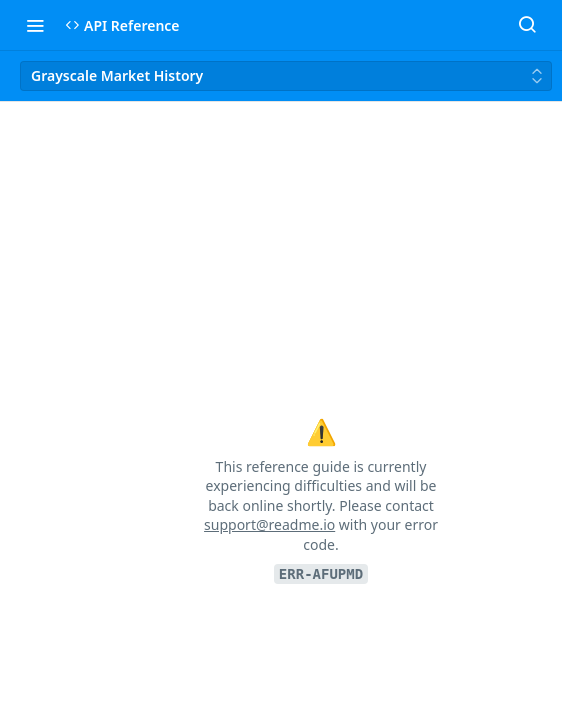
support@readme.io (269, 524)
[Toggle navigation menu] (35, 25)
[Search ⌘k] (527, 25)
